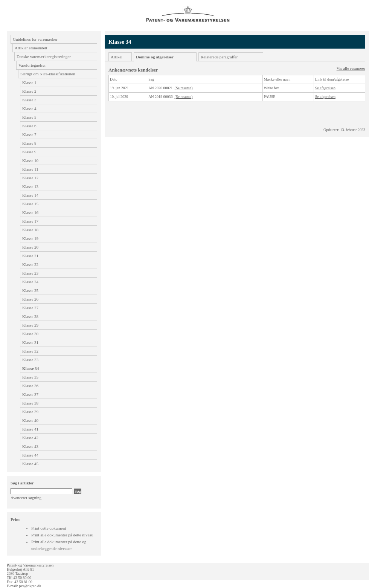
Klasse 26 (30, 299)
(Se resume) (184, 88)
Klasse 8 (29, 143)
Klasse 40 (30, 420)
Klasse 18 (30, 230)
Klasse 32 (30, 351)
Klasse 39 (30, 412)
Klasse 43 (30, 446)
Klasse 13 (30, 186)
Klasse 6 (29, 126)
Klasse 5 (29, 117)
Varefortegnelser (32, 65)
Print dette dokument (49, 528)
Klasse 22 (30, 264)
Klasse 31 (30, 342)
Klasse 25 (30, 290)
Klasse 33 (30, 360)
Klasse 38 (30, 403)
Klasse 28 (30, 316)
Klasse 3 (29, 100)
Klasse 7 (29, 134)
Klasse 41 (30, 429)
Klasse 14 (30, 195)
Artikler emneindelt (31, 48)
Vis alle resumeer (351, 68)
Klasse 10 (30, 160)
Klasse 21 (30, 256)
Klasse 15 (30, 204)
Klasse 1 (29, 82)
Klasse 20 (30, 247)
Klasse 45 (30, 464)
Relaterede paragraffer (219, 57)
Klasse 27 (30, 308)
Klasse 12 (30, 178)
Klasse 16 (30, 212)
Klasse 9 (29, 152)
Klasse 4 (29, 108)
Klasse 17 (30, 221)
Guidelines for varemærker (35, 39)
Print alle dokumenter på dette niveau (62, 535)
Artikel (117, 57)
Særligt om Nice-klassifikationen (48, 74)
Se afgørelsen (325, 88)
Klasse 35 (30, 377)
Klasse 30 (30, 334)
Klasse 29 (30, 325)
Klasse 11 (30, 169)
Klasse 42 (30, 438)
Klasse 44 (30, 455)
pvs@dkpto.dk (30, 586)
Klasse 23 (30, 273)
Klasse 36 (30, 386)
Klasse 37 (30, 394)
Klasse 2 (29, 91)
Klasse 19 (30, 238)
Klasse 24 (30, 282)
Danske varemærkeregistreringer (44, 57)
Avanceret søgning (26, 498)
